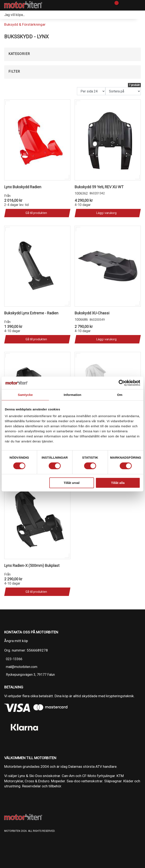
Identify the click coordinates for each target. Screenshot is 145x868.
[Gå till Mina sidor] (122, 5)
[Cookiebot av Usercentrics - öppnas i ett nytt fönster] (122, 383)
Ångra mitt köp (16, 641)
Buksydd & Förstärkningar (25, 24)
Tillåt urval (72, 483)
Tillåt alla (118, 483)
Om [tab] (120, 395)
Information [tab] (72, 395)
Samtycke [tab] (25, 395)
